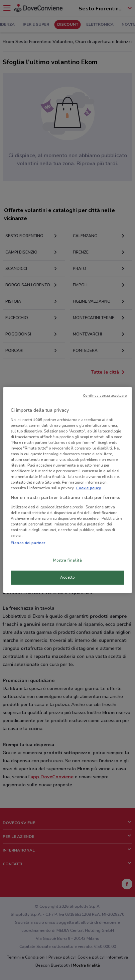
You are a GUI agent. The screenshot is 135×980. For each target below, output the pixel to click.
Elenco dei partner (28, 543)
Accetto (67, 577)
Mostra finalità (68, 560)
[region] (67, 490)
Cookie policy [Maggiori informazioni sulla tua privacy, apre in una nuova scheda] (89, 488)
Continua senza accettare (105, 396)
